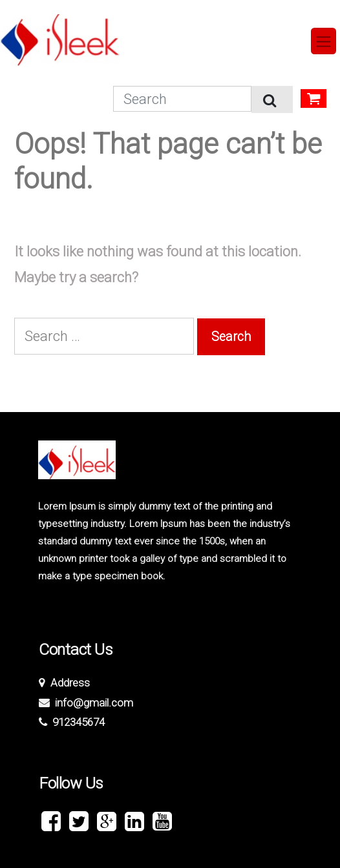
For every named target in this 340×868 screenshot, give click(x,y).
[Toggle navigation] (324, 41)
